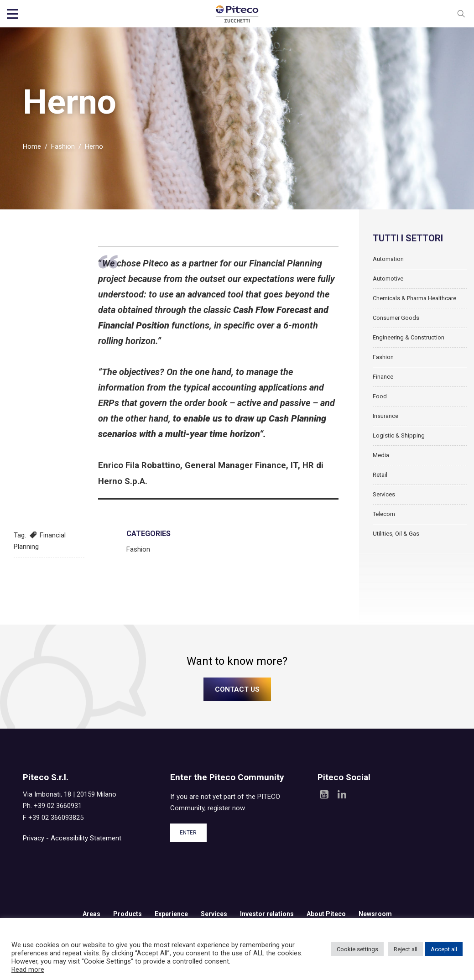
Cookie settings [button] (357, 949)
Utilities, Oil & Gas (396, 539)
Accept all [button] (444, 949)
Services (384, 499)
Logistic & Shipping (399, 440)
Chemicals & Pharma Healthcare (414, 303)
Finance (383, 382)
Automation (388, 264)
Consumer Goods (396, 323)
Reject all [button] (406, 949)
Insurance (385, 421)
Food (380, 401)
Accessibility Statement (86, 843)
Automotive (388, 284)
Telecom (384, 519)
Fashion (63, 151)
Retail (380, 480)
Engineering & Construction (409, 342)
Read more (28, 970)
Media (381, 460)
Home (32, 151)
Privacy (34, 843)
